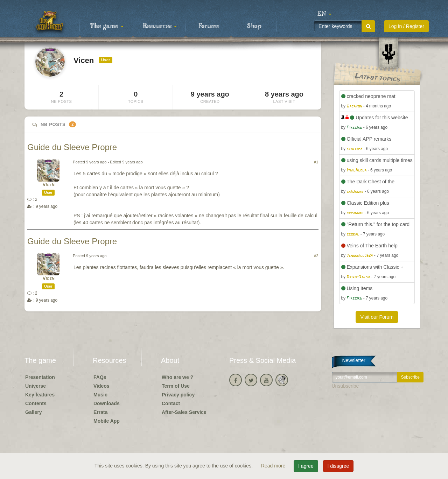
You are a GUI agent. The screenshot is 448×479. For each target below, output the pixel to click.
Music (100, 395)
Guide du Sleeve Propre (72, 147)
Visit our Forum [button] (377, 317)
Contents (36, 403)
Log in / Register (406, 26)
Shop (254, 26)
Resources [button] (160, 26)
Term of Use (176, 386)
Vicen (48, 185)
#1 (316, 162)
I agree (306, 466)
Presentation (40, 377)
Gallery (33, 412)
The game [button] (107, 26)
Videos (101, 386)
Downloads (107, 403)
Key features (40, 395)
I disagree (338, 466)
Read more (274, 466)
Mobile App (107, 421)
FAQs (100, 377)
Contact (171, 403)
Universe (36, 386)
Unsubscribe (345, 386)
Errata (100, 412)
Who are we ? (177, 377)
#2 (316, 256)
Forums (209, 26)
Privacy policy (178, 395)
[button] (324, 14)
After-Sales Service (184, 412)
